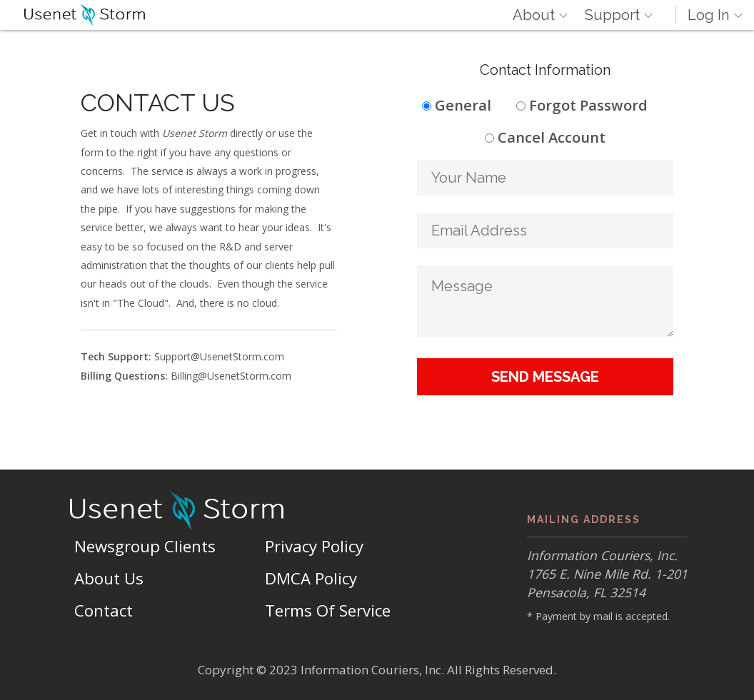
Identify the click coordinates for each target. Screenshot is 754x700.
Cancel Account (552, 137)
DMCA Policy (311, 578)
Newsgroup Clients (145, 546)
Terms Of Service (328, 610)
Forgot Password (588, 105)
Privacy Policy (314, 546)
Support (612, 15)
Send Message (545, 377)
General (463, 105)
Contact (104, 610)
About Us (109, 578)
